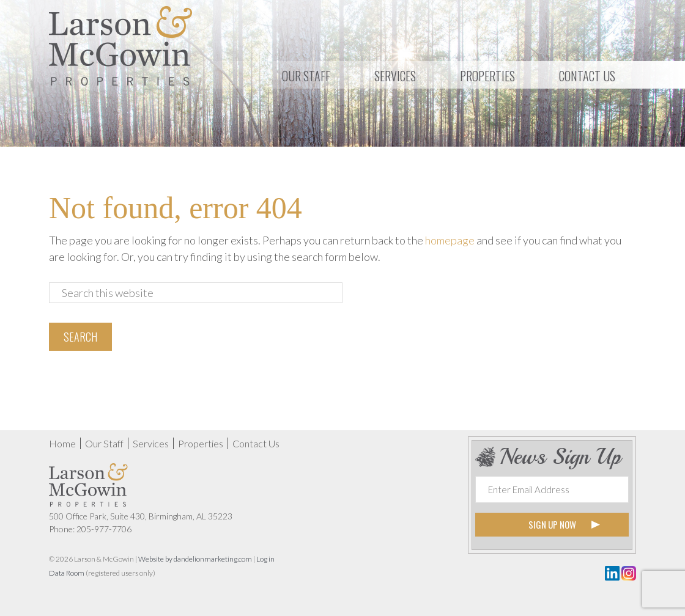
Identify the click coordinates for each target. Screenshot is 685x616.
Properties (201, 443)
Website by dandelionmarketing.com (195, 559)
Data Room (67, 573)
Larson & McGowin (121, 46)
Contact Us (256, 443)
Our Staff (104, 443)
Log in (265, 559)
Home (62, 443)
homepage (450, 240)
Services (151, 443)
